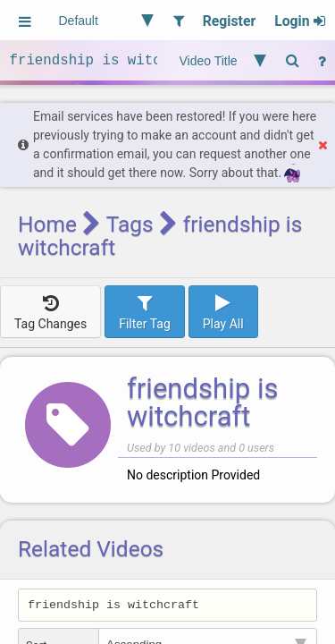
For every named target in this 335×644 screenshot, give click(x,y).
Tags (130, 224)
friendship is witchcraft (203, 402)
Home (47, 224)
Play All (223, 311)
